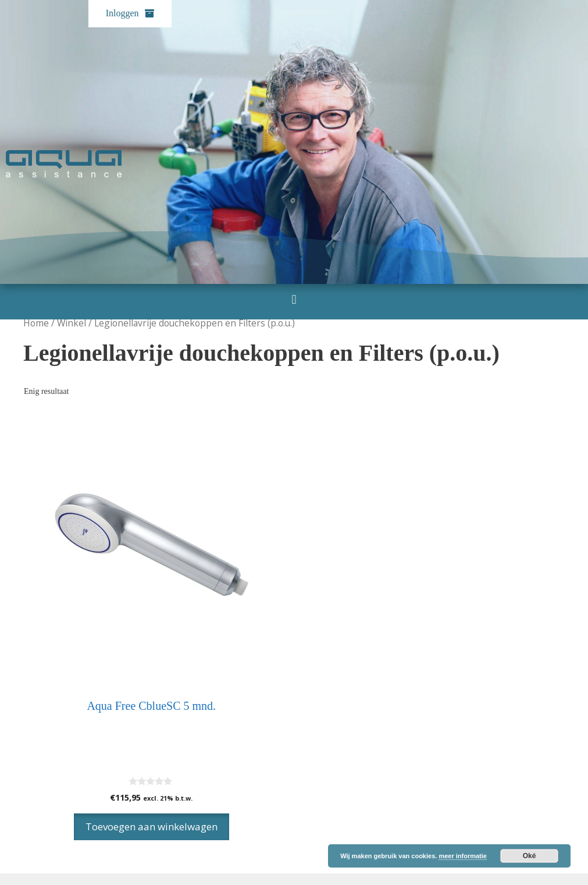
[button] (294, 299)
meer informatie (463, 856)
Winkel (72, 323)
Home (36, 323)
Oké (530, 856)
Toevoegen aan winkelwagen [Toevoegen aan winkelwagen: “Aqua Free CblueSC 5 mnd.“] (152, 827)
